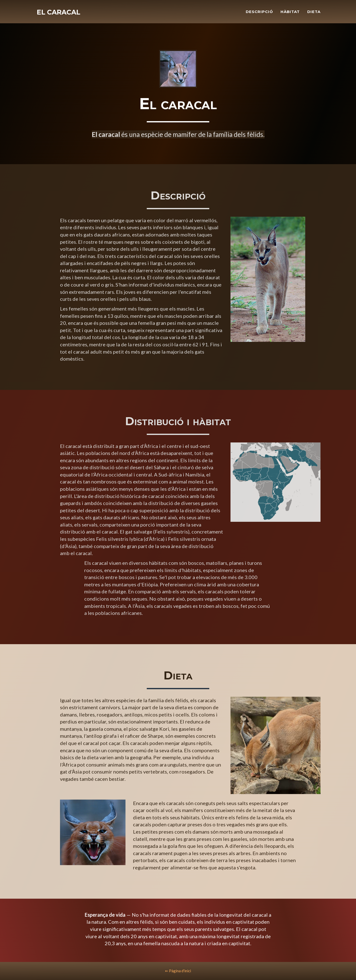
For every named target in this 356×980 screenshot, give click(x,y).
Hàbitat (290, 14)
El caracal (60, 15)
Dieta (314, 14)
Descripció (259, 14)
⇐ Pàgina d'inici (178, 971)
